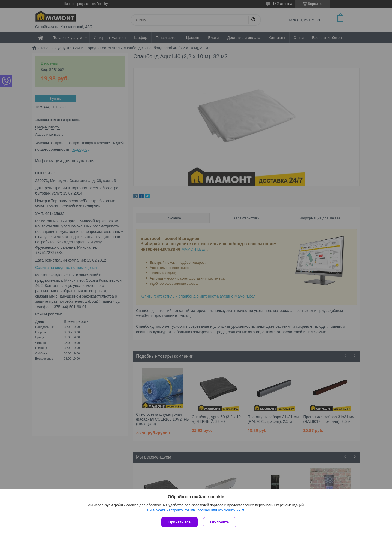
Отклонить (220, 522)
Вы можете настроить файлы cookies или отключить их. (194, 510)
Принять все (180, 522)
